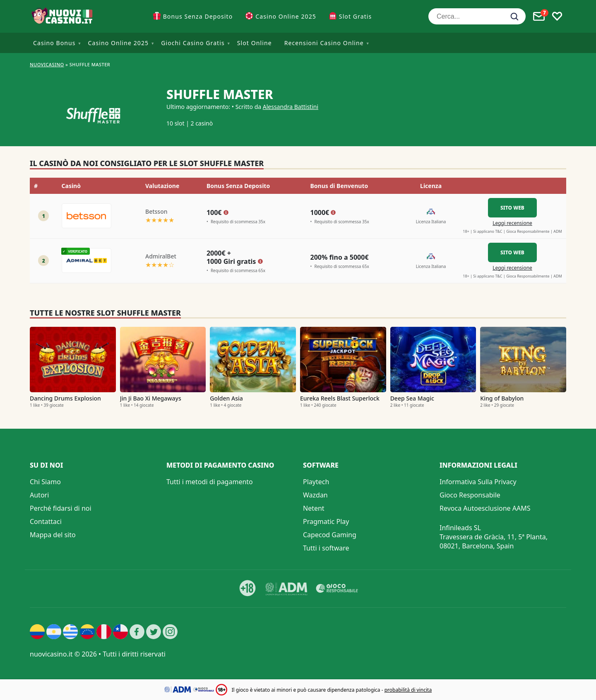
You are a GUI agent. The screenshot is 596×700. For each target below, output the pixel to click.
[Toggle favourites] (557, 17)
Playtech (316, 482)
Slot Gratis (355, 16)
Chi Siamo (45, 482)
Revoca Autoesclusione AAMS (485, 508)
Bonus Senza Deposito (198, 16)
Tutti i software (326, 548)
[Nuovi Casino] (63, 16)
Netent (314, 508)
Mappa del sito (53, 535)
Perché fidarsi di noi (61, 508)
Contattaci (46, 521)
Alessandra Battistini (291, 107)
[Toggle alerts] (539, 17)
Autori (39, 495)
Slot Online (255, 43)
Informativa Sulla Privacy (478, 482)
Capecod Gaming (330, 535)
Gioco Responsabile (470, 495)
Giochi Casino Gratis (193, 43)
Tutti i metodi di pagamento (210, 482)
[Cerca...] (477, 16)
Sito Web (512, 208)
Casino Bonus (54, 43)
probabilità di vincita (408, 690)
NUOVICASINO (47, 64)
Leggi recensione (512, 223)
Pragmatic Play (326, 521)
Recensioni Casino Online (324, 43)
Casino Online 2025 (286, 16)
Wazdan (315, 495)
